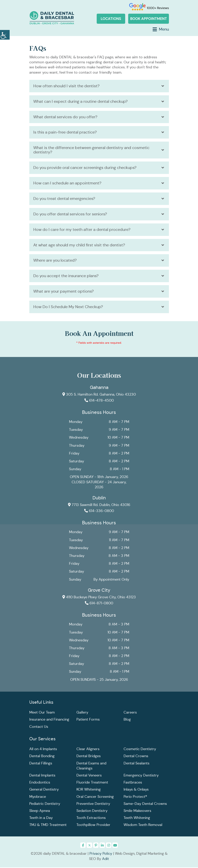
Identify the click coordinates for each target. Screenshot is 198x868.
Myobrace (38, 797)
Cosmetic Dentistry (140, 750)
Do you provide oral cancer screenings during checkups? (85, 168)
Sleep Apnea (40, 811)
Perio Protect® (135, 797)
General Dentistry (44, 790)
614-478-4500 (99, 401)
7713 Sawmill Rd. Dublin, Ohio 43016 (99, 505)
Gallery (82, 713)
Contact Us (39, 727)
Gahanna (99, 388)
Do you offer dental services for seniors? (70, 214)
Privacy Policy (101, 854)
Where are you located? (55, 261)
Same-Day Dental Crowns (145, 804)
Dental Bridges (89, 757)
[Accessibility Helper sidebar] (5, 34)
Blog (127, 720)
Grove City (99, 591)
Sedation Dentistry (92, 811)
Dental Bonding (42, 757)
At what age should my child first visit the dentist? (79, 245)
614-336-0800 (99, 511)
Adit (106, 859)
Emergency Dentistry (141, 776)
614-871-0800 (99, 604)
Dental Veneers (89, 776)
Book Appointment (149, 19)
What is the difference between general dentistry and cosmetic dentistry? (91, 150)
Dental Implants (42, 776)
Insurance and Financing (49, 720)
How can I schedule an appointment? (67, 183)
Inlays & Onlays (136, 790)
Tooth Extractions (91, 818)
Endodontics (40, 783)
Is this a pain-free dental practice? (65, 132)
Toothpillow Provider (93, 825)
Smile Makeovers (137, 811)
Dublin (99, 498)
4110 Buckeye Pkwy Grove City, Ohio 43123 (99, 598)
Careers (130, 713)
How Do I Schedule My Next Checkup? (68, 307)
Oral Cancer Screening (95, 797)
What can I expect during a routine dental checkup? (80, 101)
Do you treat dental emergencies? (64, 199)
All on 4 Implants (43, 750)
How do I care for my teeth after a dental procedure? (82, 230)
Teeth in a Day (41, 818)
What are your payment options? (63, 292)
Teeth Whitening (137, 818)
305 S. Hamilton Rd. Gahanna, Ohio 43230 (99, 395)
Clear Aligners (88, 750)
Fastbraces (133, 783)
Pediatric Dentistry (45, 804)
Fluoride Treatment (92, 783)
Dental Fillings (41, 764)
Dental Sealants (137, 764)
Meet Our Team (42, 713)
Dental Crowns (136, 757)
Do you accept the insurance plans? (66, 276)
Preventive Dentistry (93, 804)
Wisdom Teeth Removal (143, 825)
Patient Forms (88, 720)
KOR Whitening (89, 790)
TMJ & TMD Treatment (48, 825)
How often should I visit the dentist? (66, 86)
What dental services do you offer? (65, 117)
